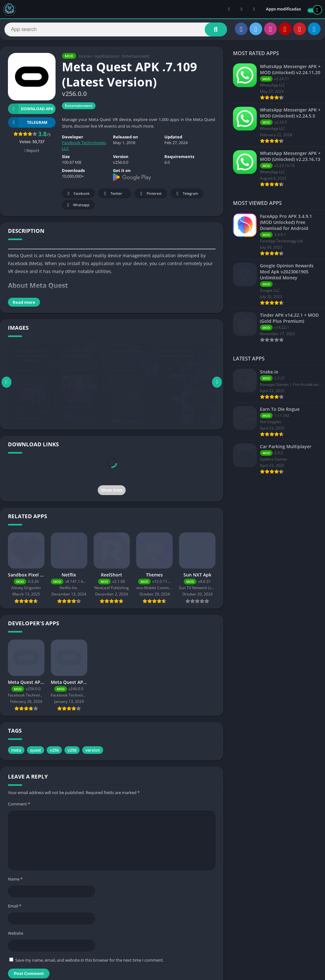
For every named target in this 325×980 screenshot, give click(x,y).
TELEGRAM (28, 125)
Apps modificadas (283, 10)
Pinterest (150, 196)
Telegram (186, 196)
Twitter (112, 196)
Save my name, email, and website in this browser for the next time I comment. (90, 963)
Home (85, 59)
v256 (54, 752)
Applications (106, 59)
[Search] (116, 31)
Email (15, 908)
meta (16, 752)
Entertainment (136, 59)
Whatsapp (78, 207)
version (93, 752)
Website (16, 935)
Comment (19, 806)
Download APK (31, 111)
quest (36, 752)
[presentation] (112, 472)
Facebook (78, 196)
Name (15, 881)
